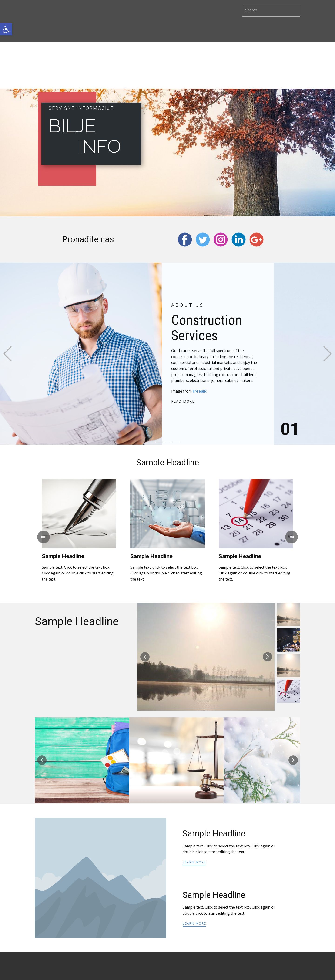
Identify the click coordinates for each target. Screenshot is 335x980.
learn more (194, 862)
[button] (6, 29)
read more (183, 401)
